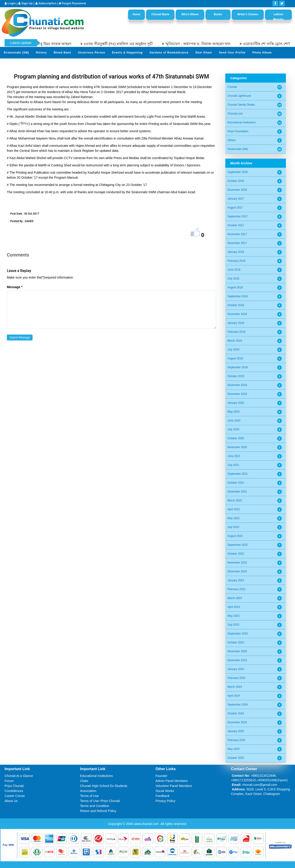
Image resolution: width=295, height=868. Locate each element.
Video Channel (15, 64)
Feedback (163, 796)
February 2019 (236, 332)
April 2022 (234, 509)
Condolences (14, 791)
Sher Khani (204, 53)
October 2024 (236, 713)
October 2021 (236, 483)
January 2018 (236, 252)
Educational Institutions (242, 122)
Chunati (232, 87)
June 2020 (234, 421)
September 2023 (238, 634)
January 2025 (236, 731)
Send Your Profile (232, 53)
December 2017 (237, 243)
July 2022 (233, 527)
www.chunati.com (147, 824)
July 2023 (233, 625)
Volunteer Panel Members (174, 786)
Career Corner (15, 796)
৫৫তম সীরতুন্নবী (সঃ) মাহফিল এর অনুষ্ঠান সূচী (126, 44)
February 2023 (236, 589)
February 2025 (236, 740)
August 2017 (235, 208)
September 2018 (238, 296)
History (41, 53)
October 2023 (236, 642)
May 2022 (234, 518)
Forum (9, 781)
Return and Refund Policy (98, 811)
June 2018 (234, 270)
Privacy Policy (165, 801)
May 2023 (234, 616)
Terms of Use (89, 796)
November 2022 (237, 563)
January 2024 (236, 669)
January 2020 (236, 403)
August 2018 (235, 287)
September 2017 (238, 216)
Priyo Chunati (14, 786)
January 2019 (236, 323)
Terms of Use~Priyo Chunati (100, 801)
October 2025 (236, 758)
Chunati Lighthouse (239, 96)
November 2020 (237, 447)
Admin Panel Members (172, 781)
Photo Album (262, 53)
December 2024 (237, 722)
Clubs (84, 781)
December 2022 (237, 571)
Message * (15, 287)
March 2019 (235, 341)
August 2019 (235, 358)
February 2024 (236, 678)
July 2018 (233, 279)
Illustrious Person (91, 53)
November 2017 (237, 234)
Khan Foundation (238, 131)
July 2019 (233, 350)
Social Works (165, 791)
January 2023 (236, 580)
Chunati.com (235, 114)
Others (232, 140)
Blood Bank (63, 53)
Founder (162, 776)
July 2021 (233, 465)
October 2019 (236, 376)
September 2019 (238, 367)
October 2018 (236, 305)
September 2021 (238, 474)
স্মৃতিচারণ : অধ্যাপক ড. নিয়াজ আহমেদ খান (206, 44)
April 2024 (234, 696)
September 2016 (238, 172)
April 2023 (234, 607)
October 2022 (236, 554)
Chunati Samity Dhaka (241, 105)
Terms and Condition (95, 806)
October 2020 (236, 438)
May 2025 (234, 749)
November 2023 (237, 651)
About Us (11, 801)
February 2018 (236, 261)
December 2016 (237, 190)
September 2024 (238, 705)
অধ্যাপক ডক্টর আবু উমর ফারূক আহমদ (51, 44)
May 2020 (234, 412)
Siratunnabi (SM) (16, 53)
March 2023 (235, 598)
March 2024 (235, 687)
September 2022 (238, 545)
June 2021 (234, 456)
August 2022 (235, 536)
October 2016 (236, 181)
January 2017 (236, 199)
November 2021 (237, 492)
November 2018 (237, 314)
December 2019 (237, 394)
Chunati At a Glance (19, 776)
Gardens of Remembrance (169, 53)
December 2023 (237, 660)
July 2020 (233, 429)
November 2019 (237, 385)
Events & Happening (127, 53)
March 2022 (235, 500)
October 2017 (236, 225)
